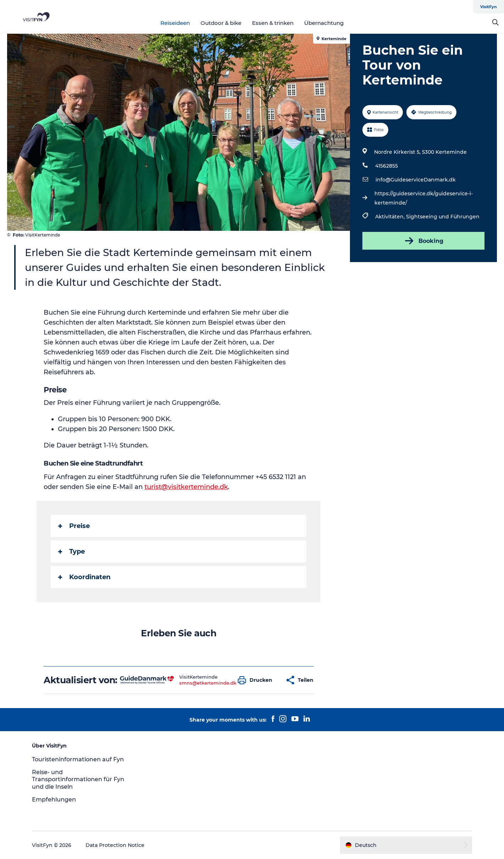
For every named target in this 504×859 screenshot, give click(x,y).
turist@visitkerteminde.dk (186, 487)
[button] (257, 680)
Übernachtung (324, 23)
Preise (74, 526)
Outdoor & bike (221, 23)
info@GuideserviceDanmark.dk (416, 180)
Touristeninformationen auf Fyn (78, 759)
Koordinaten (84, 577)
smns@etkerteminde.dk (208, 683)
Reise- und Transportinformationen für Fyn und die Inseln (78, 780)
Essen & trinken (273, 23)
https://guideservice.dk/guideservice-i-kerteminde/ (424, 198)
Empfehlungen (54, 800)
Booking (423, 241)
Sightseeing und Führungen (443, 217)
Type (72, 551)
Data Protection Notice (115, 845)
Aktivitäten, (391, 217)
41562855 (387, 166)
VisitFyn (489, 7)
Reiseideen (175, 23)
